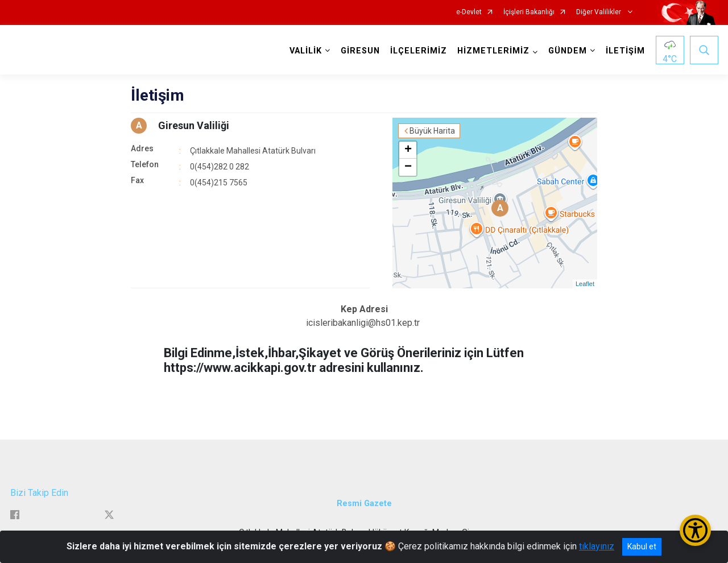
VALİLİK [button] (306, 51)
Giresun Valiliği (194, 125)
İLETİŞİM (625, 51)
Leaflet (585, 284)
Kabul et (642, 547)
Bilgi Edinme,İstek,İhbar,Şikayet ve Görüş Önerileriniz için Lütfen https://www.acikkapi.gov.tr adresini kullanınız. (344, 360)
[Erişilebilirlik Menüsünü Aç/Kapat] (695, 530)
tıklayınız (597, 546)
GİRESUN (360, 51)
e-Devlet (469, 12)
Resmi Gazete (364, 504)
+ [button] (408, 150)
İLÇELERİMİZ (419, 51)
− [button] (408, 167)
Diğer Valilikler (599, 12)
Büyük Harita (432, 131)
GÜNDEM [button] (568, 51)
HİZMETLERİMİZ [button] (493, 51)
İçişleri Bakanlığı (529, 12)
